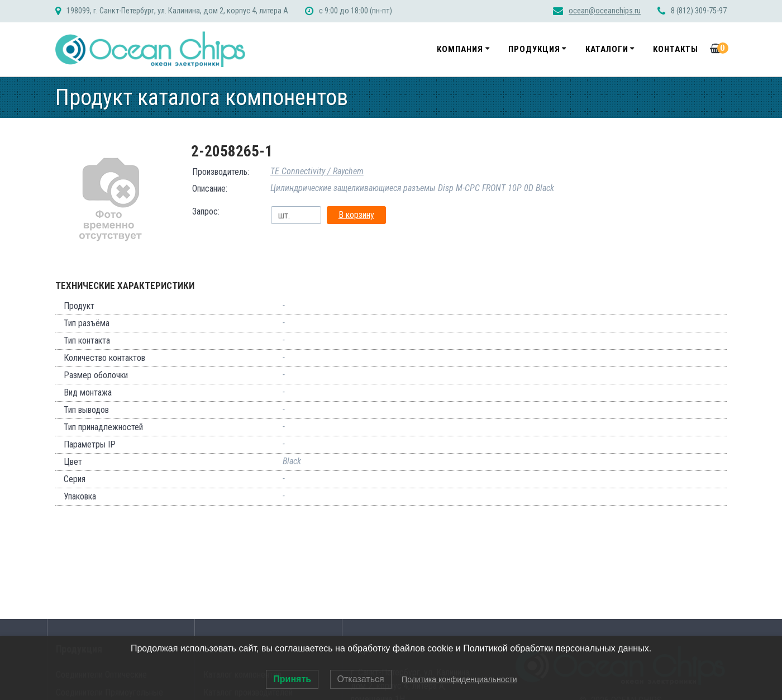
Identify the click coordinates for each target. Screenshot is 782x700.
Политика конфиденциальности (459, 679)
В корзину (356, 215)
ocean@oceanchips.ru (605, 11)
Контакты (676, 49)
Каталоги (607, 49)
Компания (460, 49)
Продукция (534, 49)
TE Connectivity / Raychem (317, 171)
